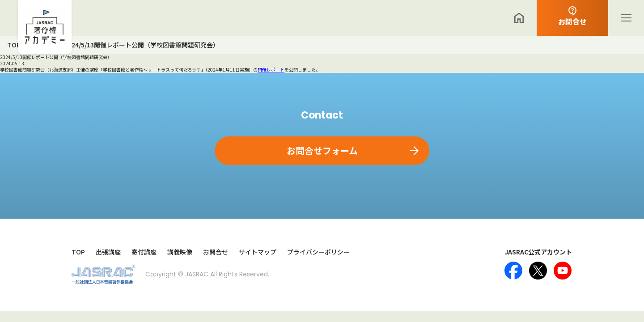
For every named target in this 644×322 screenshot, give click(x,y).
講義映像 (180, 252)
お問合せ (216, 252)
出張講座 (108, 252)
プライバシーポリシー (318, 252)
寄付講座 (144, 252)
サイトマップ (258, 252)
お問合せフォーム (322, 150)
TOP (78, 252)
